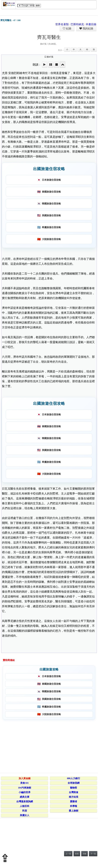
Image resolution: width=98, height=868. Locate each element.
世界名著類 (62, 24)
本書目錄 (91, 24)
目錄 (85, 854)
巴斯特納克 (77, 24)
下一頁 (93, 854)
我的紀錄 (88, 28)
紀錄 (68, 28)
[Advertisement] (49, 746)
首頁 (77, 854)
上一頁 (68, 854)
